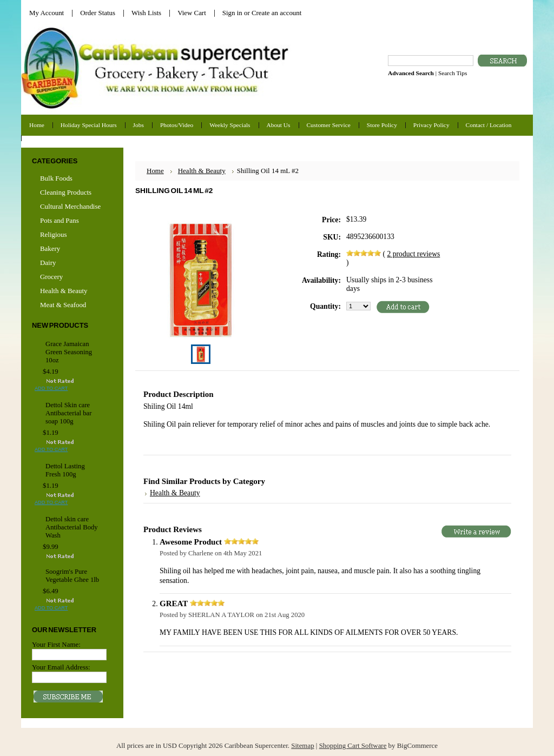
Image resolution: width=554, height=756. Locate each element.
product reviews (413, 254)
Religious (53, 234)
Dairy (48, 263)
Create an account (276, 13)
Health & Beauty (64, 291)
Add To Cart (51, 388)
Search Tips (453, 73)
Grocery (71, 277)
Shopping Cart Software (353, 745)
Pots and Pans (60, 220)
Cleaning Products (66, 192)
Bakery (50, 248)
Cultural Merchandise (70, 206)
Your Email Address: (61, 667)
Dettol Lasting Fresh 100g (65, 470)
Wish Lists (146, 13)
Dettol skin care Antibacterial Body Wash (72, 527)
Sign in (232, 13)
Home (155, 171)
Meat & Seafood (63, 305)
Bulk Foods (56, 178)
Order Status (98, 13)
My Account (47, 13)
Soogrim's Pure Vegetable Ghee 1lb (72, 576)
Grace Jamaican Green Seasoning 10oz (69, 352)
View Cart (192, 13)
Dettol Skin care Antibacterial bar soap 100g (68, 413)
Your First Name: (56, 644)
